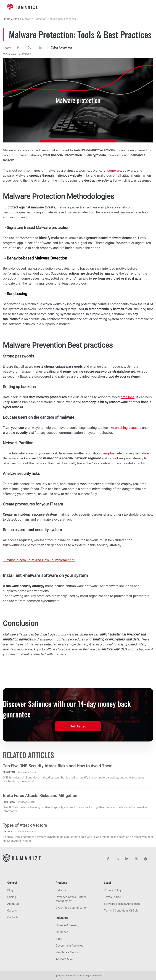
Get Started (78, 726)
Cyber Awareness (62, 48)
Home (7, 19)
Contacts (13, 917)
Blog (16, 19)
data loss (128, 397)
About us (13, 904)
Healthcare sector (67, 952)
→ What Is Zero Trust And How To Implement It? (39, 560)
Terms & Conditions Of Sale (121, 911)
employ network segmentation (126, 453)
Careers (12, 911)
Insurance (62, 932)
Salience (61, 890)
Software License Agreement (122, 904)
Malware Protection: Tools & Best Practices (49, 19)
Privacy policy (113, 890)
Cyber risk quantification (72, 908)
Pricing (12, 897)
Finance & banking (67, 925)
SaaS (59, 939)
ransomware (112, 170)
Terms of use (112, 897)
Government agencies (69, 946)
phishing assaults (128, 428)
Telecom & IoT (65, 959)
